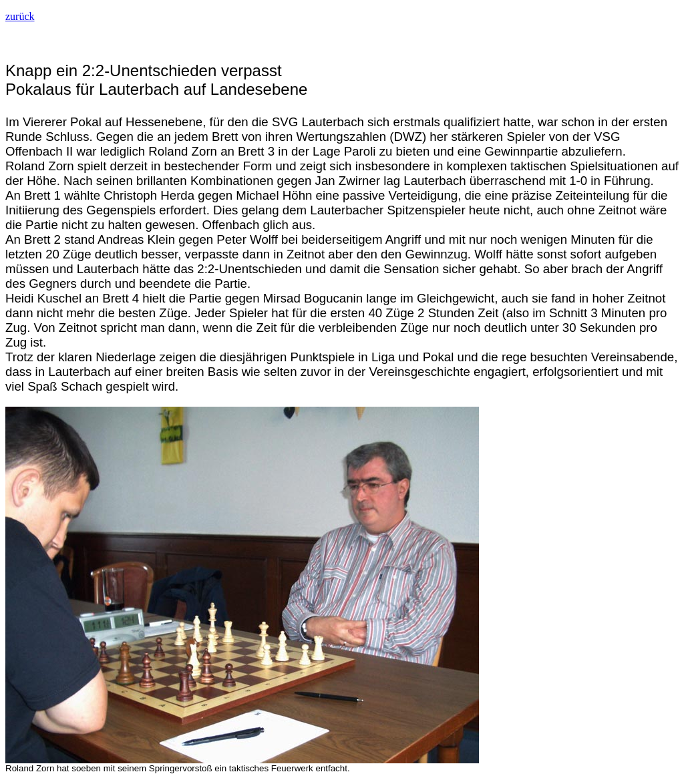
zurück (20, 16)
